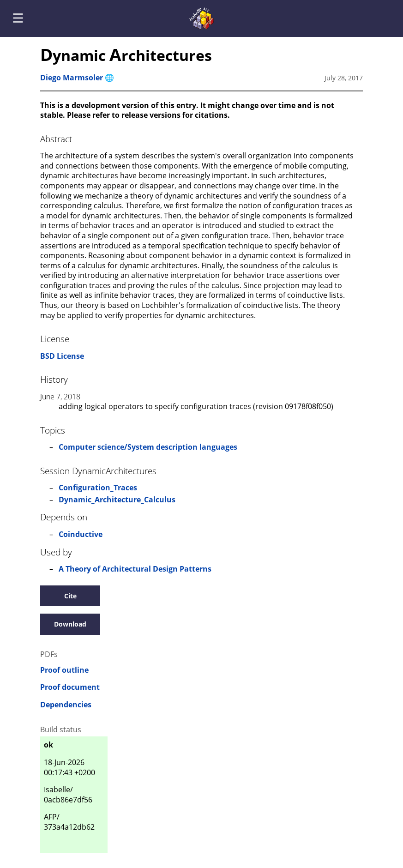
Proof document (70, 687)
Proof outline (64, 670)
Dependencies (66, 705)
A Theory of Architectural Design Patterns (135, 569)
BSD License (62, 356)
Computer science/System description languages (148, 447)
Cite (70, 596)
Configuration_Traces (98, 488)
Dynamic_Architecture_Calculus (117, 500)
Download (70, 624)
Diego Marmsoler (72, 78)
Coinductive (81, 534)
